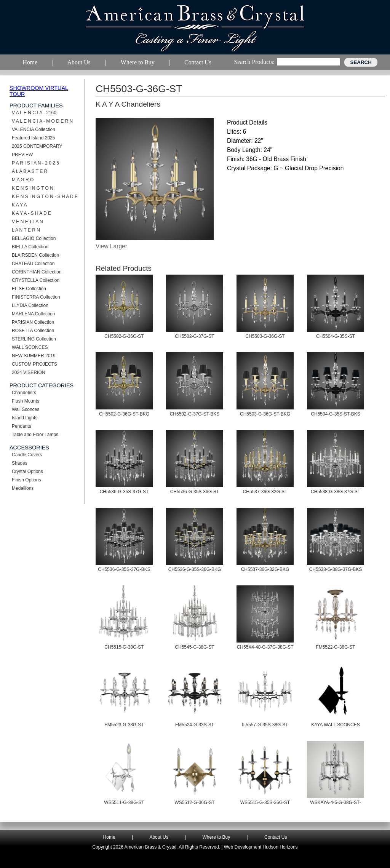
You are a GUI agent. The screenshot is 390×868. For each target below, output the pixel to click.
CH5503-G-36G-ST (265, 336)
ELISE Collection (29, 289)
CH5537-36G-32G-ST (265, 492)
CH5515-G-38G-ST (124, 647)
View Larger (111, 246)
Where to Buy (217, 837)
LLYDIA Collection (30, 305)
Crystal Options (27, 472)
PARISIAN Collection (33, 322)
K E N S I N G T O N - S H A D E (45, 197)
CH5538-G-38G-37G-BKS (336, 569)
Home (109, 837)
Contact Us (276, 837)
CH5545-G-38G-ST (194, 647)
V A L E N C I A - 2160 (34, 113)
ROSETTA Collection (33, 331)
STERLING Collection (34, 339)
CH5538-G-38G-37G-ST (336, 492)
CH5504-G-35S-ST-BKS (335, 414)
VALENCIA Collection (34, 129)
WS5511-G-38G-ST (124, 802)
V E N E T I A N (27, 222)
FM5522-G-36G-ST (335, 647)
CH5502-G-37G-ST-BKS (195, 414)
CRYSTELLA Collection (36, 280)
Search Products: (254, 62)
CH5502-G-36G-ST (124, 336)
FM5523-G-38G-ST (124, 725)
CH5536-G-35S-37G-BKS (124, 569)
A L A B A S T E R (30, 171)
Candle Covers (27, 455)
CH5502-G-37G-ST (194, 336)
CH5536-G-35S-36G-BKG (195, 569)
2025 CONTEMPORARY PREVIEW (37, 150)
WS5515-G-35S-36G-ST (265, 802)
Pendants (22, 426)
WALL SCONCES (30, 347)
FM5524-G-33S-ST (195, 725)
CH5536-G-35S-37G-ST (124, 492)
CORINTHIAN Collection (37, 272)
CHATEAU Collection (33, 264)
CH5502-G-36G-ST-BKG (124, 414)
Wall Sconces (26, 409)
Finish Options (26, 480)
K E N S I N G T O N (33, 188)
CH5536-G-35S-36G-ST (195, 492)
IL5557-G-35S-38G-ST (265, 725)
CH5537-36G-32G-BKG (265, 569)
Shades (20, 463)
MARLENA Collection (33, 314)
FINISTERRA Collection (36, 297)
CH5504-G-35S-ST (336, 336)
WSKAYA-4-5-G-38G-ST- (336, 802)
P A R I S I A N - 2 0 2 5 (35, 163)
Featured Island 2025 (33, 138)
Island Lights (25, 418)
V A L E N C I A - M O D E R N (42, 121)
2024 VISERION (28, 372)
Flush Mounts (26, 401)
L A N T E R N (26, 230)
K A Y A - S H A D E (31, 213)
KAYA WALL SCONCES (335, 725)
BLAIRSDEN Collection (35, 255)
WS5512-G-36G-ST (194, 802)
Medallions (23, 488)
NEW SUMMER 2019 (34, 356)
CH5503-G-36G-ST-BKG (265, 414)
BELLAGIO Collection (34, 238)
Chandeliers (24, 393)
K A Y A (19, 205)
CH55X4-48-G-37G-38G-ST (265, 647)
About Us (159, 837)
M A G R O (23, 180)
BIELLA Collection (30, 247)
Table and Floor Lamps (35, 435)
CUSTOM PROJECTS (34, 364)
